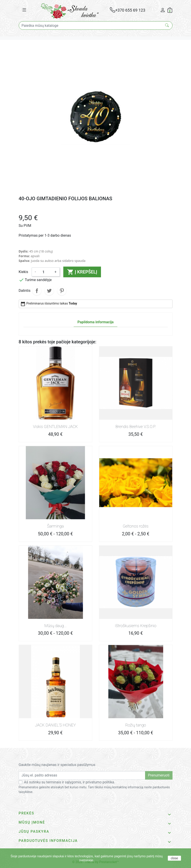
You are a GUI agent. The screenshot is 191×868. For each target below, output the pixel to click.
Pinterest (62, 291)
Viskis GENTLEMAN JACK (55, 427)
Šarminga (55, 526)
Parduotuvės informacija (48, 841)
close (174, 858)
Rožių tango (136, 725)
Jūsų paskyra (34, 831)
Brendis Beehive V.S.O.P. (136, 427)
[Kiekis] (45, 272)
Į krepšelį (82, 272)
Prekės (27, 813)
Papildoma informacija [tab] (95, 322)
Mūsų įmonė (32, 822)
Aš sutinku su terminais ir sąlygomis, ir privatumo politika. (70, 782)
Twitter (49, 291)
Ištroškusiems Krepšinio (136, 626)
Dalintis (37, 291)
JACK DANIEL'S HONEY (55, 725)
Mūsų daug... (55, 626)
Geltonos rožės (136, 526)
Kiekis (24, 272)
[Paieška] (96, 25)
